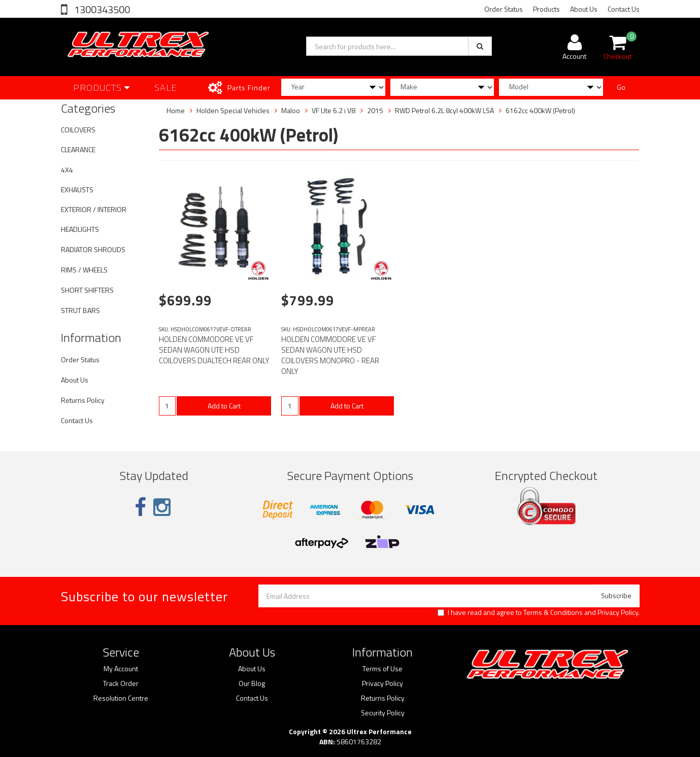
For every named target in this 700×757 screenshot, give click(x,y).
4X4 (67, 170)
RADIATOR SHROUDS (93, 249)
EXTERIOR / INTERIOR (94, 209)
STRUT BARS (80, 310)
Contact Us (624, 9)
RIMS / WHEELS (84, 270)
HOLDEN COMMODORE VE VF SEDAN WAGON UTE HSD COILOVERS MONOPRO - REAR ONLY (330, 355)
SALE (166, 88)
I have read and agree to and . (539, 612)
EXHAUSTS (77, 190)
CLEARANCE (78, 149)
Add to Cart (224, 406)
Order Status (504, 9)
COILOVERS (78, 130)
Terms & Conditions (553, 612)
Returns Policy (83, 400)
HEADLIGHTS (80, 229)
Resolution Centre (121, 698)
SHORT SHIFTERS (87, 290)
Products (546, 9)
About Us (584, 9)
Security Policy (383, 713)
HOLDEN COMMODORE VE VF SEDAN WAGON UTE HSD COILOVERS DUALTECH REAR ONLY (214, 350)
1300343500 (101, 9)
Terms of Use (382, 669)
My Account (121, 669)
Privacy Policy (618, 612)
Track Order (121, 683)
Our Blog (252, 683)
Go (621, 87)
